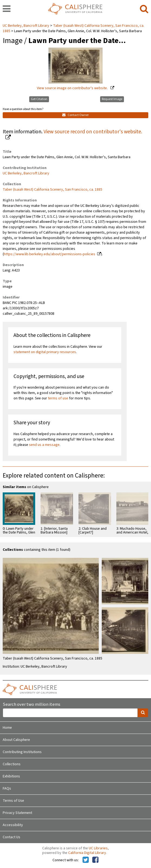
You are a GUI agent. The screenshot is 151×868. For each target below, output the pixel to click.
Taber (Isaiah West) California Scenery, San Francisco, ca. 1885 (52, 190)
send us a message (44, 445)
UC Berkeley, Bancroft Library (26, 26)
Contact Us (12, 837)
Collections (12, 764)
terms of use (58, 398)
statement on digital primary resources (45, 352)
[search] (144, 9)
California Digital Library (87, 853)
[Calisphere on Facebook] (95, 860)
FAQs (7, 789)
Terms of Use (13, 801)
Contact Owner (75, 115)
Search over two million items (32, 705)
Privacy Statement (17, 813)
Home (7, 728)
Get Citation (39, 99)
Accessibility (13, 825)
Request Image (112, 99)
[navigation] (7, 9)
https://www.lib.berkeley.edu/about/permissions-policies (50, 254)
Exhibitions (11, 776)
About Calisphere (16, 740)
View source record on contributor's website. (93, 132)
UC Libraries (98, 848)
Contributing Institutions (22, 752)
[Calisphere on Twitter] (86, 860)
